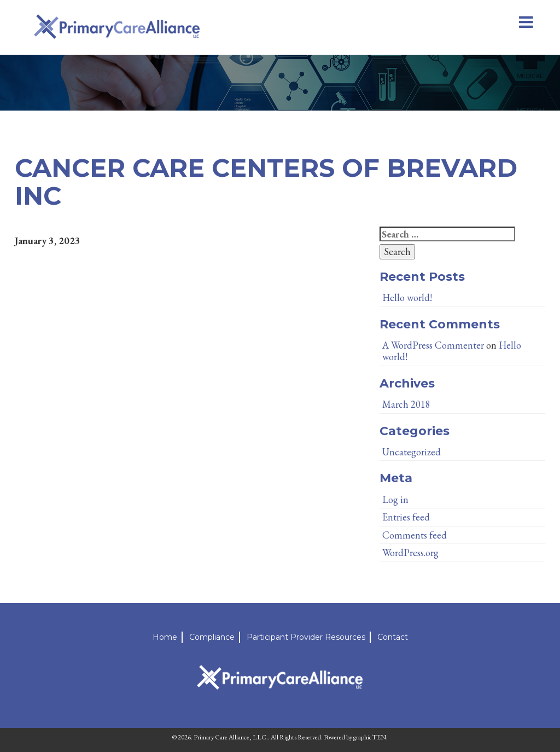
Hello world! (407, 297)
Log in (395, 499)
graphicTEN (370, 737)
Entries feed (406, 517)
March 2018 (406, 404)
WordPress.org (410, 553)
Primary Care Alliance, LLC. (231, 737)
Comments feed (415, 535)
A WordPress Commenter (433, 345)
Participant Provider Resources (306, 637)
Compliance (212, 637)
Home (165, 637)
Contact (393, 637)
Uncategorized (412, 452)
